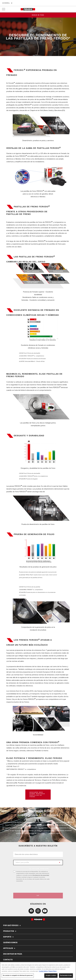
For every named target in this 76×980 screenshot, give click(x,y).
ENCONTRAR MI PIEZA (13, 954)
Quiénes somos (10, 943)
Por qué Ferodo (12, 925)
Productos (10, 931)
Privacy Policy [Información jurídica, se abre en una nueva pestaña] (52, 971)
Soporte (9, 937)
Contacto (8, 960)
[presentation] (31, 887)
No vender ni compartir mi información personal (18, 975)
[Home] (28, 9)
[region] (38, 971)
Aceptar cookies (51, 975)
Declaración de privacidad (41, 875)
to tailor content (39, 869)
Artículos (9, 948)
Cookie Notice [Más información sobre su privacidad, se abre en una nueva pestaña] (43, 971)
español (6, 3)
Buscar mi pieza (38, 15)
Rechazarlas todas (66, 975)
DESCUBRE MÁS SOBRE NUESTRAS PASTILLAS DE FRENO (37, 795)
